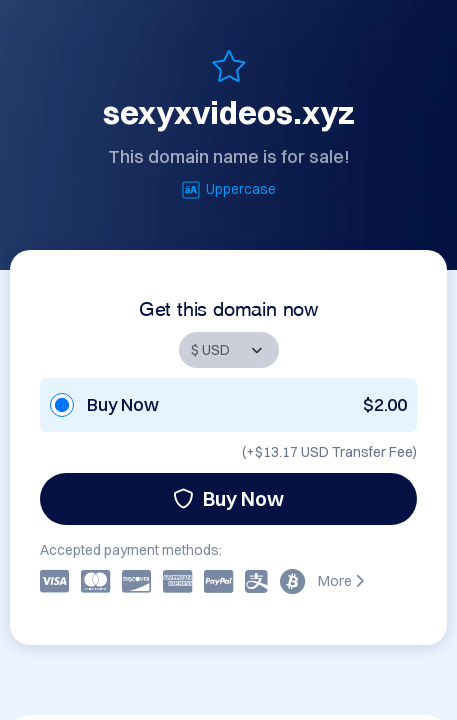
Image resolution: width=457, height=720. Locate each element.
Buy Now (228, 498)
